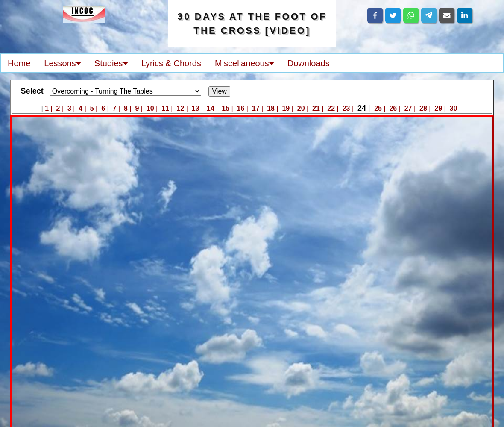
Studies (111, 63)
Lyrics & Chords (171, 63)
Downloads (309, 63)
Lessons (62, 63)
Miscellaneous (244, 63)
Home (19, 63)
